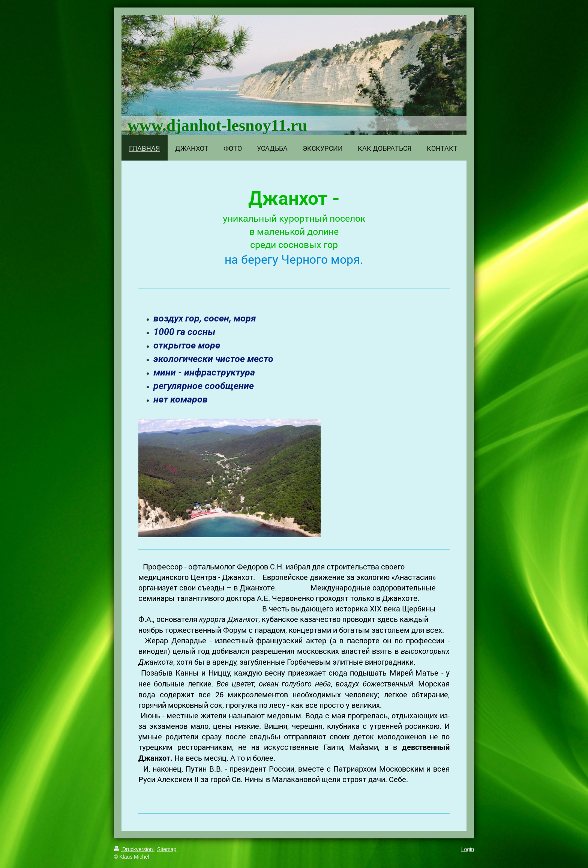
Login (468, 849)
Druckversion (134, 849)
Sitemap (167, 849)
